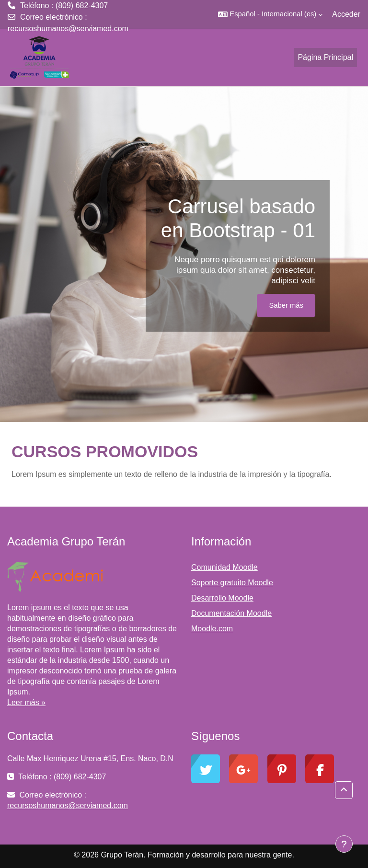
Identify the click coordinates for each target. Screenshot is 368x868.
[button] (270, 14)
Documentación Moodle (231, 613)
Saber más (286, 305)
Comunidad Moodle (224, 567)
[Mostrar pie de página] (344, 844)
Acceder (346, 14)
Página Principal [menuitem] (325, 57)
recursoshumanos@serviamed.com (68, 29)
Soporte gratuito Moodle (232, 583)
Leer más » (26, 702)
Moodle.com (212, 629)
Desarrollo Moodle (222, 598)
